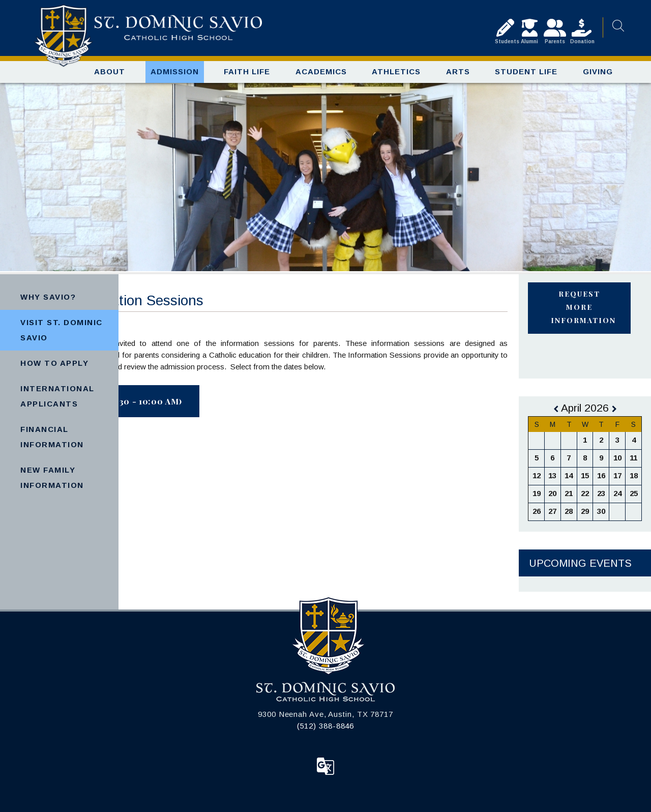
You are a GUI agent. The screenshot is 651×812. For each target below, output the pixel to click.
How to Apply (54, 363)
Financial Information (52, 437)
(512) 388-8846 (326, 726)
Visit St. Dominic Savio (62, 330)
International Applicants (57, 396)
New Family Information (52, 477)
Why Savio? (48, 297)
